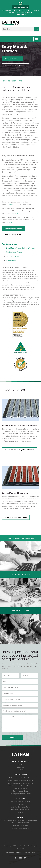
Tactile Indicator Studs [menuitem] (20, 791)
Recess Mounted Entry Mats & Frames (19, 425)
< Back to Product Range (13, 81)
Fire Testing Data (12, 256)
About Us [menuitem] (21, 767)
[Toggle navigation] (36, 39)
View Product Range (12, 59)
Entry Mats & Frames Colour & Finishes (21, 248)
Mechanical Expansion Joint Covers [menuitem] (20, 778)
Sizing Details (11, 260)
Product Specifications (13, 229)
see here (15, 213)
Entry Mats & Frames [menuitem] (21, 788)
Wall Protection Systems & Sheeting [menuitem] (20, 786)
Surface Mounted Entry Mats (15, 493)
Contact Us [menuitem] (21, 770)
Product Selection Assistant (15, 66)
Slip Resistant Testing (14, 252)
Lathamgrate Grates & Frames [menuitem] (21, 794)
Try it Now (20, 15)
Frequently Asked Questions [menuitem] (21, 810)
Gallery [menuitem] (20, 812)
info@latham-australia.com (21, 828)
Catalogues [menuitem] (20, 804)
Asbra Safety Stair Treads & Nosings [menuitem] (20, 783)
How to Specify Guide (13, 235)
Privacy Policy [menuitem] (30, 852)
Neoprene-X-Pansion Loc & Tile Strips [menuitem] (20, 781)
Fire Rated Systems (21, 611)
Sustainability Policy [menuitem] (13, 852)
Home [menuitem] (20, 765)
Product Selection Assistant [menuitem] (20, 802)
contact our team (13, 204)
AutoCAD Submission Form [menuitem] (21, 807)
